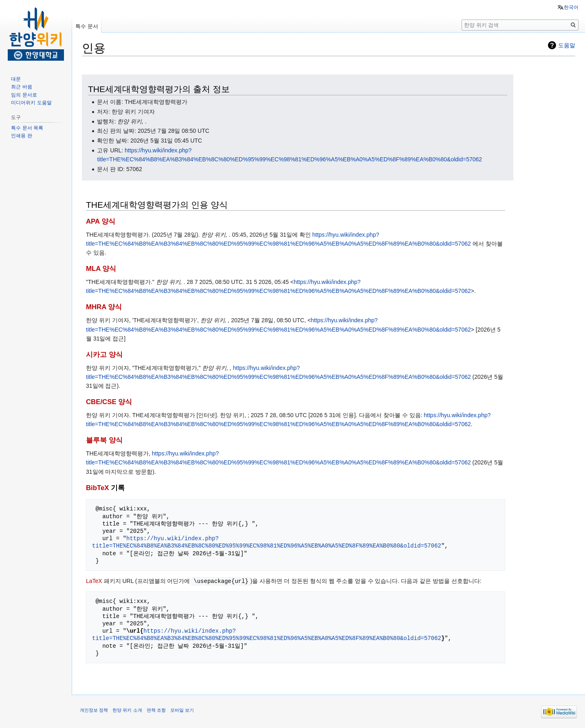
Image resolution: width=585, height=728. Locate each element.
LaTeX (94, 581)
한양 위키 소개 (127, 710)
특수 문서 (87, 26)
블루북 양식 (104, 440)
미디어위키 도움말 (31, 103)
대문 (16, 79)
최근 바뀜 (21, 87)
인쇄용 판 (21, 136)
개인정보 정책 (94, 710)
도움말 (567, 45)
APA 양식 (101, 221)
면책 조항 (156, 710)
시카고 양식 (104, 355)
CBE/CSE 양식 (109, 402)
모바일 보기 (182, 710)
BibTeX (98, 488)
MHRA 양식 (104, 307)
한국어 (571, 7)
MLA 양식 (101, 269)
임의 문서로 (24, 95)
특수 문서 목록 (27, 128)
